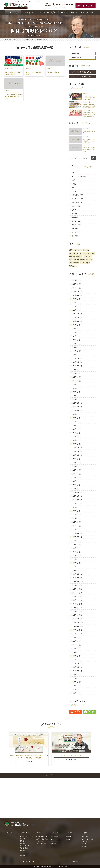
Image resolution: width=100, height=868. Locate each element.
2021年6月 (75, 470)
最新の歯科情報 (77, 202)
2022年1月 (75, 444)
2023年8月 (75, 373)
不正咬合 (79, 256)
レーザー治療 (76, 232)
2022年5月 (75, 429)
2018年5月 (75, 600)
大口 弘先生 (76, 53)
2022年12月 (76, 403)
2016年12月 (76, 663)
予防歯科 (75, 214)
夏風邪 (93, 253)
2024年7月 (75, 332)
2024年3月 (75, 347)
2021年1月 (75, 489)
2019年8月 (75, 544)
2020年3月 (75, 526)
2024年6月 (75, 336)
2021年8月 (75, 463)
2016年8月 (75, 678)
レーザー (22, 853)
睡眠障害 (72, 256)
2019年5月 (75, 556)
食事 (73, 188)
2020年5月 (75, 518)
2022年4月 (75, 433)
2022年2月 (75, 440)
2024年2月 (75, 351)
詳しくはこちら (29, 762)
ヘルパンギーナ (84, 253)
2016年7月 (75, 682)
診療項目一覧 (26, 833)
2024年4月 (75, 344)
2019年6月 (75, 552)
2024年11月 (76, 318)
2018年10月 (76, 582)
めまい (88, 263)
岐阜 (73, 173)
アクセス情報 (55, 837)
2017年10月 (76, 626)
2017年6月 (75, 641)
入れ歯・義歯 (76, 225)
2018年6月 (75, 596)
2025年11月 (76, 291)
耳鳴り (82, 263)
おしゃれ (86, 250)
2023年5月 (75, 384)
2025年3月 (75, 303)
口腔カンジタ (74, 253)
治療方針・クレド (56, 839)
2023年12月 (76, 358)
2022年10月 (76, 411)
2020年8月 (75, 507)
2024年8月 (75, 329)
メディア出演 (39, 841)
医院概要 (55, 833)
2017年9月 (75, 630)
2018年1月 (75, 615)
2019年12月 (76, 533)
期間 (91, 260)
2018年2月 (75, 611)
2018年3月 (75, 608)
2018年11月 (76, 578)
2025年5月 (75, 299)
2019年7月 (75, 548)
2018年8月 (75, 589)
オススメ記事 (76, 206)
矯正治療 (75, 228)
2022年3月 (75, 437)
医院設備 (53, 844)
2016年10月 (76, 671)
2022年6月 (75, 425)
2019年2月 (75, 567)
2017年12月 (76, 619)
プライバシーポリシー (90, 1)
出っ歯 (85, 256)
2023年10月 (76, 366)
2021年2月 (75, 485)
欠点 (71, 260)
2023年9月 (75, 370)
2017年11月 (76, 622)
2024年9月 (75, 325)
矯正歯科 (22, 850)
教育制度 (69, 839)
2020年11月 (76, 496)
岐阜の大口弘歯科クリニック (49, 866)
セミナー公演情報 (78, 199)
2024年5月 (75, 340)
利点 (90, 256)
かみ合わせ (81, 260)
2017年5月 (75, 645)
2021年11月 (76, 451)
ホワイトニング (77, 221)
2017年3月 (75, 652)
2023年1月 (75, 399)
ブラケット (78, 250)
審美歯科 (75, 217)
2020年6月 (75, 515)
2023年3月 (75, 392)
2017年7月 (75, 637)
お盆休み (76, 263)
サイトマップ (81, 1)
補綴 (73, 180)
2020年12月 (76, 492)
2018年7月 (75, 593)
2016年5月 (75, 689)
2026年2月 (75, 284)
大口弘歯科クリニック (12, 833)
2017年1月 (75, 660)
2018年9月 (75, 585)
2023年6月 (75, 381)
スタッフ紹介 (55, 841)
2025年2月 (75, 306)
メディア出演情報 (78, 195)
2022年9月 (75, 414)
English (84, 844)
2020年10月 (76, 500)
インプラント (76, 210)
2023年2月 (75, 396)
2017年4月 (75, 649)
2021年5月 (75, 474)
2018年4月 (75, 604)
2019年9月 (75, 541)
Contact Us (85, 846)
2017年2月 (75, 656)
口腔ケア (75, 191)
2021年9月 (75, 459)
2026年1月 (75, 288)
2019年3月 (75, 563)
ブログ (39, 833)
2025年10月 (76, 295)
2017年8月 (75, 634)
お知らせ (75, 184)
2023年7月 (75, 377)
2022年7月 (75, 422)
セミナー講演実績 (41, 844)
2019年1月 (75, 570)
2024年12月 (76, 314)
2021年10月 (76, 455)
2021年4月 (75, 477)
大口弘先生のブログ (41, 837)
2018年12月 (76, 574)
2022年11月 (76, 407)
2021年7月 (75, 466)
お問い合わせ (86, 837)
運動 (75, 260)
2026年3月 (75, 280)
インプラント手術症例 (79, 176)
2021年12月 (76, 448)
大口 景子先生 (76, 58)
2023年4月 (75, 388)
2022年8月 (75, 418)
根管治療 (75, 236)
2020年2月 (75, 530)
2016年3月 (75, 693)
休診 (71, 263)
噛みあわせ (73, 266)
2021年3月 (75, 481)
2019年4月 (75, 559)
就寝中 (72, 250)
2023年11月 (76, 362)
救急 (87, 260)
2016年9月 (75, 675)
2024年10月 (76, 321)
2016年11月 (76, 667)
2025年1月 (75, 310)
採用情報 (71, 833)
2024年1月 (75, 355)
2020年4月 (75, 522)
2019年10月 (76, 537)
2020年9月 (75, 503)
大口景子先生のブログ (42, 839)
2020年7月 (75, 511)
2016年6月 (75, 686)
